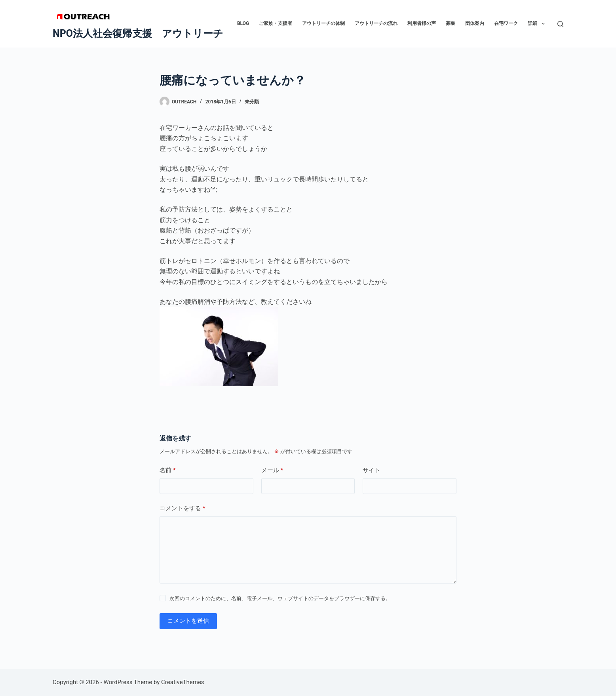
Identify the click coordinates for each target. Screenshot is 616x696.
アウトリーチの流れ (376, 23)
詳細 (538, 24)
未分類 (252, 102)
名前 (168, 470)
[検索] (560, 24)
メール (272, 470)
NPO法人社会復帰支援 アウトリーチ (138, 33)
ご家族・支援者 (276, 23)
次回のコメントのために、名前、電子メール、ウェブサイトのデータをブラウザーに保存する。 (280, 598)
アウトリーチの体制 (323, 23)
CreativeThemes (183, 682)
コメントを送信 (188, 621)
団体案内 (475, 23)
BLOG (243, 23)
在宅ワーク (506, 23)
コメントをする (183, 508)
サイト (372, 470)
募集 (451, 23)
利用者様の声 (422, 23)
